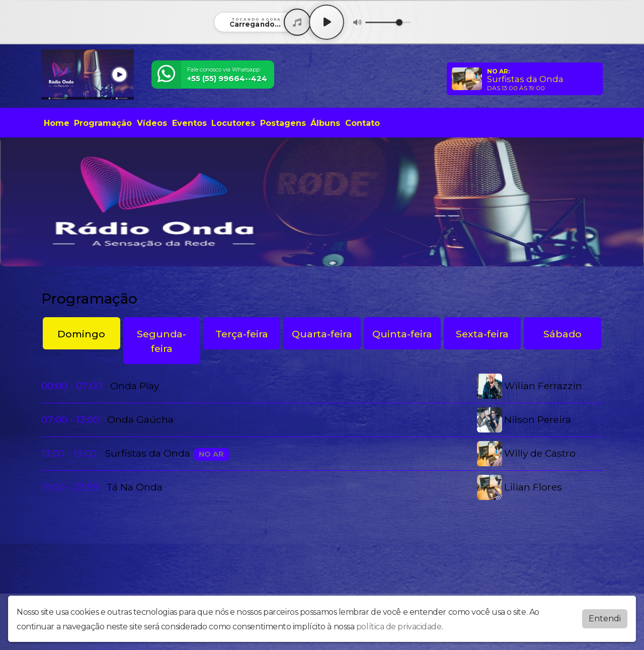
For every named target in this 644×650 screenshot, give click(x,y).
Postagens (283, 123)
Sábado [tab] (562, 334)
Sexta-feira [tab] (482, 334)
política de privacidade (399, 627)
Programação (103, 123)
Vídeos (152, 123)
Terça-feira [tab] (242, 334)
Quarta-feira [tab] (322, 334)
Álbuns (325, 123)
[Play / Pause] (327, 22)
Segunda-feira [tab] (162, 341)
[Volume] (388, 22)
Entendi (605, 619)
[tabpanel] (322, 437)
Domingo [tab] (81, 334)
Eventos (189, 123)
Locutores (233, 123)
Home (57, 123)
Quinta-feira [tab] (402, 334)
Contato (363, 123)
